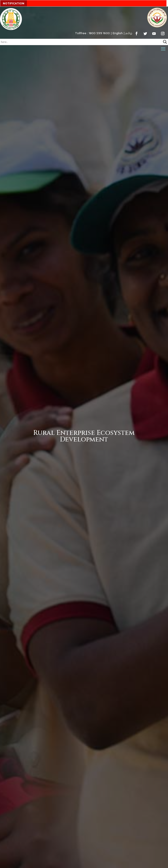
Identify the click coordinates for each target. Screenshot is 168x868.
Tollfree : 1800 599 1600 (92, 33)
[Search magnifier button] (165, 42)
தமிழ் (129, 33)
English (118, 33)
